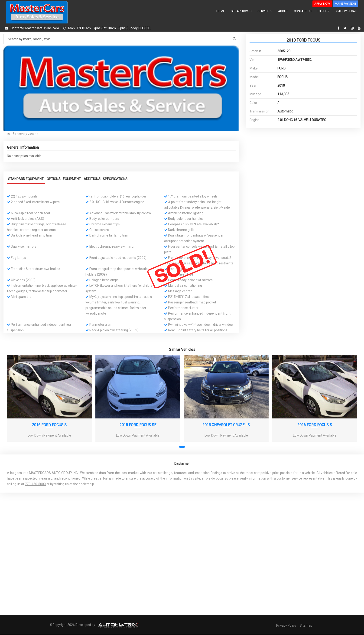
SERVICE (265, 11)
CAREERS (324, 11)
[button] (235, 50)
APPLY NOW (322, 4)
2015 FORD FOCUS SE (138, 425)
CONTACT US (303, 11)
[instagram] (353, 28)
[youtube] (359, 28)
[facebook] (339, 28)
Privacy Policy (287, 625)
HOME (221, 11)
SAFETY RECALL (347, 11)
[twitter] (346, 28)
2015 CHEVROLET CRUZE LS (226, 425)
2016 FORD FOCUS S (49, 425)
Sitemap (306, 625)
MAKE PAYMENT (346, 4)
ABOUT (283, 11)
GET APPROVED (241, 11)
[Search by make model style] (121, 39)
